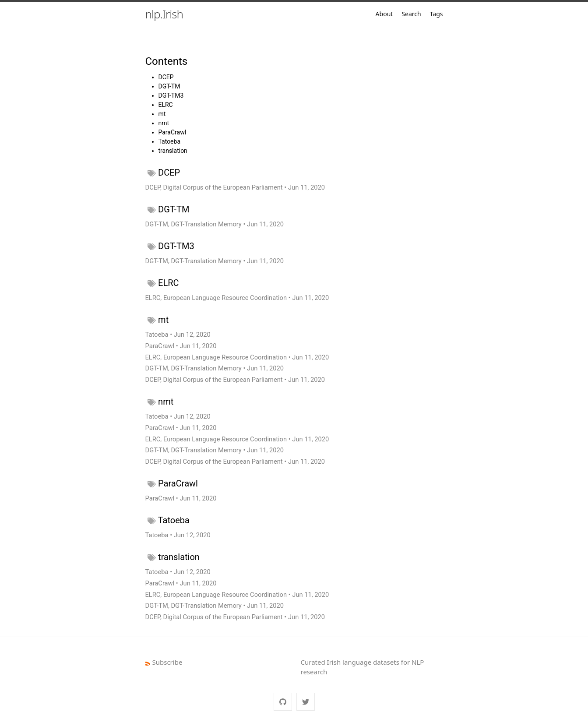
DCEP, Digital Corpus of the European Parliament (214, 187)
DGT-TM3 (171, 95)
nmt (164, 123)
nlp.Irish (164, 14)
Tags (437, 14)
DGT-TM (169, 86)
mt (162, 114)
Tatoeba (170, 141)
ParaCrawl (173, 132)
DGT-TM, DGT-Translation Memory (194, 224)
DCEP (166, 77)
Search (411, 14)
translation (173, 151)
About (384, 14)
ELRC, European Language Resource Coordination (216, 298)
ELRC (166, 105)
